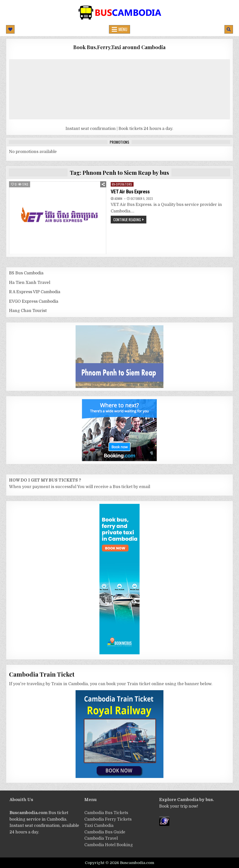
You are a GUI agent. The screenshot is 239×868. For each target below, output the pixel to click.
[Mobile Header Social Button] (10, 29)
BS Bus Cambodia (26, 273)
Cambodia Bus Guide (105, 832)
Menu (123, 29)
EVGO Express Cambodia (34, 301)
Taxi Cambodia (99, 826)
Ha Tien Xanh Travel (30, 283)
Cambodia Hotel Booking (109, 845)
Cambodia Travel (101, 838)
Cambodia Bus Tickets (106, 813)
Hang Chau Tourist (28, 311)
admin (118, 199)
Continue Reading (127, 219)
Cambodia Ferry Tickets (108, 819)
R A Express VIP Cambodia (35, 292)
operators (124, 184)
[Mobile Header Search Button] (229, 29)
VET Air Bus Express (130, 192)
